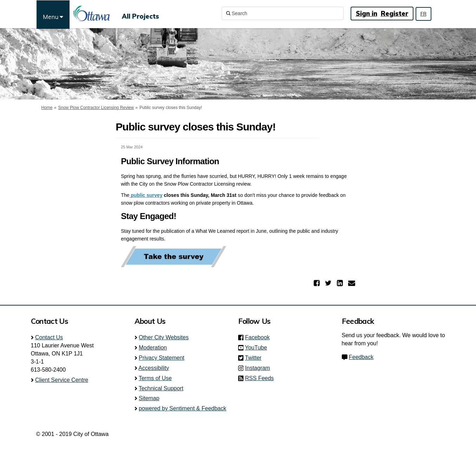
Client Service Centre (62, 380)
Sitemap (149, 398)
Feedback (361, 357)
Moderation (153, 348)
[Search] (283, 13)
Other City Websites (164, 337)
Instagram (260, 368)
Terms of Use (155, 378)
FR (423, 14)
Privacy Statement (162, 358)
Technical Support (161, 388)
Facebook (260, 337)
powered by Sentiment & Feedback (182, 408)
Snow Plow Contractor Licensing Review (96, 108)
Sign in (367, 14)
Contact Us (49, 337)
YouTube (258, 348)
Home (47, 108)
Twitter (255, 358)
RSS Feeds (260, 378)
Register (395, 14)
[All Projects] (141, 13)
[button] (318, 283)
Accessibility (154, 368)
